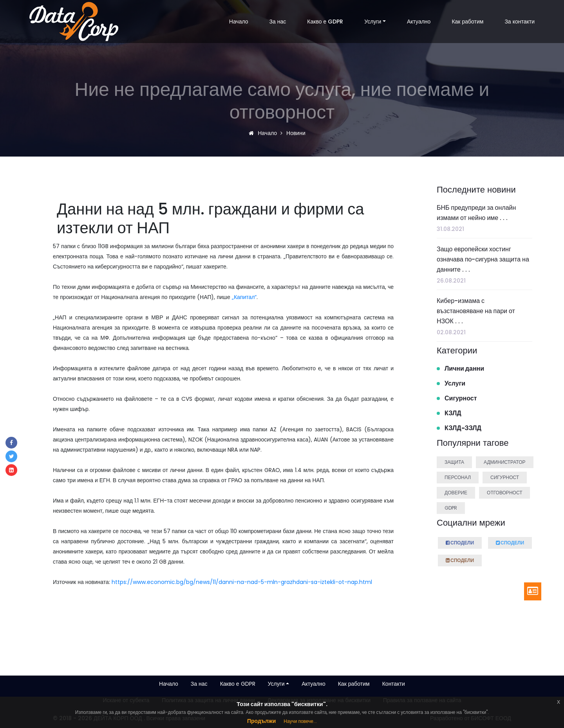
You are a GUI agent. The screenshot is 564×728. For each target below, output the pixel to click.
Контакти (394, 684)
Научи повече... (300, 721)
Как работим (467, 22)
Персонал (458, 477)
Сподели (460, 542)
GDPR (451, 508)
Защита (454, 462)
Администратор (504, 462)
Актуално (419, 22)
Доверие (456, 493)
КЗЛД (453, 413)
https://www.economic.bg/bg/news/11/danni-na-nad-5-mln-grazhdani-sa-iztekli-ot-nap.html (242, 582)
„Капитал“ (244, 297)
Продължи (261, 721)
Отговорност (504, 493)
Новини (295, 133)
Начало (239, 22)
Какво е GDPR (325, 22)
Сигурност (461, 398)
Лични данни (464, 369)
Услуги (373, 22)
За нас (278, 22)
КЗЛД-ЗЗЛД (463, 428)
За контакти (520, 22)
